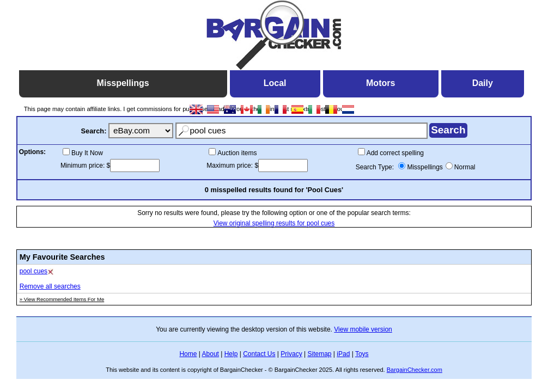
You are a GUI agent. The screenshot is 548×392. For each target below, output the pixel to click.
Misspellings (425, 167)
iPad (343, 354)
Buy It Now (87, 153)
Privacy (291, 354)
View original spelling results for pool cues (274, 223)
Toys (362, 354)
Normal (465, 167)
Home (188, 354)
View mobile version (363, 329)
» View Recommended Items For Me (62, 299)
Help (231, 354)
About (211, 354)
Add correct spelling (395, 153)
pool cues (34, 271)
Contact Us (259, 354)
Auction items (237, 153)
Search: (93, 131)
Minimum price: (84, 166)
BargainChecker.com (415, 370)
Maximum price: (230, 166)
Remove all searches (50, 286)
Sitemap (319, 354)
